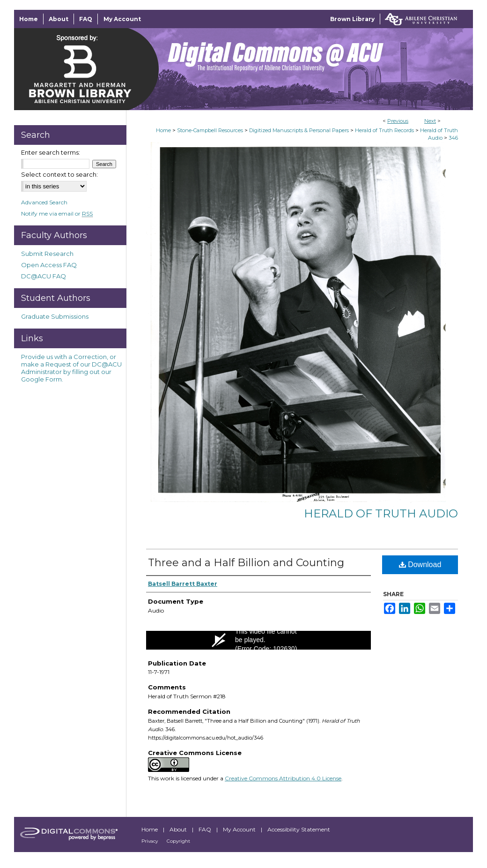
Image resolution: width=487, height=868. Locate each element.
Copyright (178, 841)
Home (163, 130)
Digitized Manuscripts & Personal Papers (299, 130)
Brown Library (352, 19)
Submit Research (47, 254)
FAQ (206, 829)
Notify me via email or (57, 213)
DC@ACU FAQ (44, 276)
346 (453, 138)
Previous (398, 121)
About (179, 829)
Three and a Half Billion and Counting (246, 563)
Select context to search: (59, 174)
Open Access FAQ (49, 265)
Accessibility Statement (299, 829)
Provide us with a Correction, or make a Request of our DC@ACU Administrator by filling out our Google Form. (71, 368)
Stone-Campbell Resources (210, 130)
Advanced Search (44, 202)
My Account (240, 829)
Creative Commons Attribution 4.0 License (283, 778)
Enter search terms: (51, 152)
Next (430, 121)
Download (420, 565)
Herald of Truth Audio (381, 513)
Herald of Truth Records (384, 130)
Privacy (150, 841)
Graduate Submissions (55, 316)
